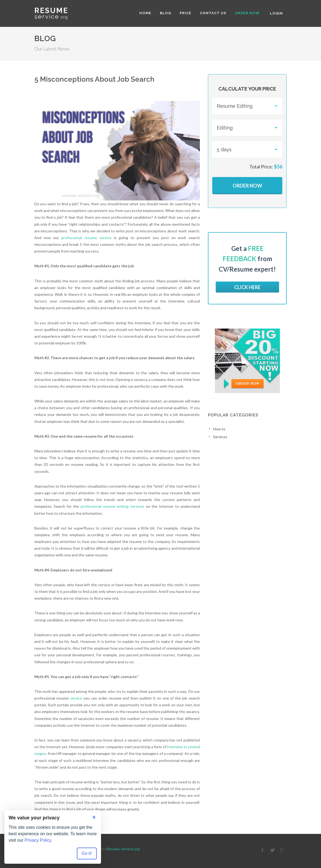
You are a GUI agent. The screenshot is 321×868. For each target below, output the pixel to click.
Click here (247, 287)
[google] (282, 850)
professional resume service (86, 238)
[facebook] (262, 850)
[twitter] (272, 850)
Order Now (247, 186)
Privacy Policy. (39, 840)
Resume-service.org (123, 849)
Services (220, 437)
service (76, 698)
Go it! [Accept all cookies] (87, 853)
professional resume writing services (112, 506)
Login (276, 13)
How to (219, 429)
